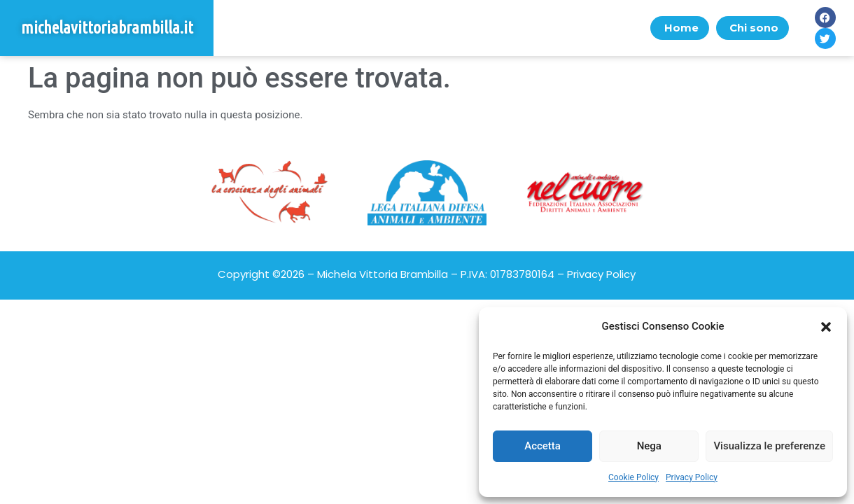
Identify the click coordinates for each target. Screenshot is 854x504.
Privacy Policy (692, 477)
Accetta (542, 446)
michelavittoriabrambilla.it (107, 28)
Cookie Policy (633, 477)
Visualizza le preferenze (769, 446)
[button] (826, 327)
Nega (649, 446)
